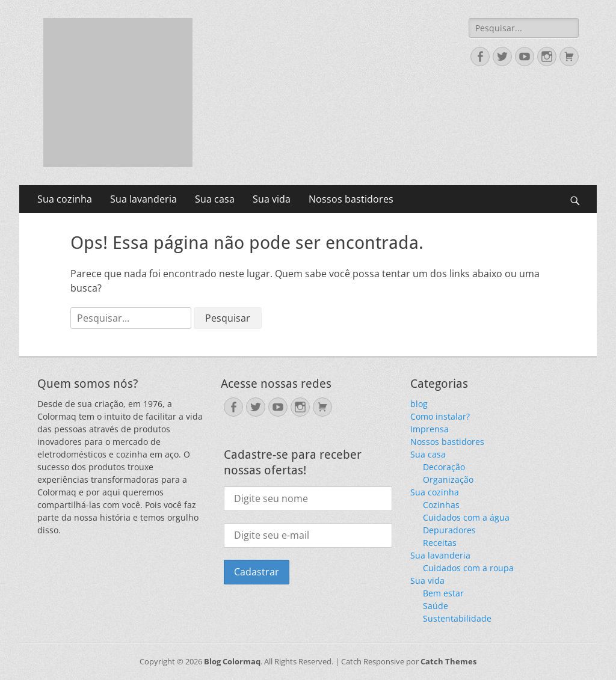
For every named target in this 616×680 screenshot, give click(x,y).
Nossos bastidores (351, 199)
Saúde (436, 606)
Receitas (440, 543)
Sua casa (215, 199)
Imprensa (430, 429)
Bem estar (443, 593)
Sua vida (272, 199)
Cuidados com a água (466, 517)
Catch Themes (448, 661)
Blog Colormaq (232, 661)
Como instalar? (440, 416)
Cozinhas (441, 505)
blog (419, 404)
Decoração (444, 467)
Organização (448, 479)
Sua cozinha (65, 199)
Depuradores (449, 530)
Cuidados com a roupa (468, 568)
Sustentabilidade (457, 618)
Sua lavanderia (143, 199)
